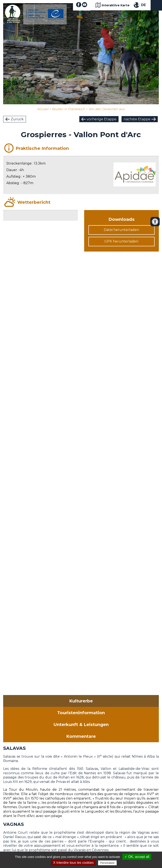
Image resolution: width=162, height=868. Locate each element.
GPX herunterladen (121, 241)
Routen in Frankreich (69, 109)
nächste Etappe (137, 119)
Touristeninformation (81, 713)
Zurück (17, 119)
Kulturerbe (81, 701)
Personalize (107, 863)
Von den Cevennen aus (107, 109)
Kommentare (81, 736)
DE (143, 5)
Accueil (43, 109)
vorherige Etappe (102, 119)
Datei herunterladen (121, 230)
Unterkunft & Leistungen (81, 725)
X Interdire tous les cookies (73, 863)
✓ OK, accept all (137, 857)
